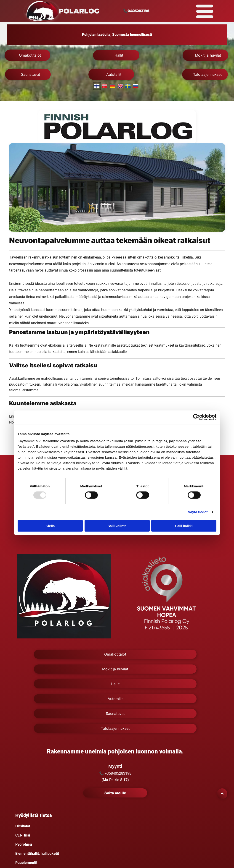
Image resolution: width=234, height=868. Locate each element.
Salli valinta (117, 526)
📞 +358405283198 (115, 773)
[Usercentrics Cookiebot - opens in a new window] (196, 417)
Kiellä (50, 526)
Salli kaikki (184, 526)
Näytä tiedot (198, 512)
